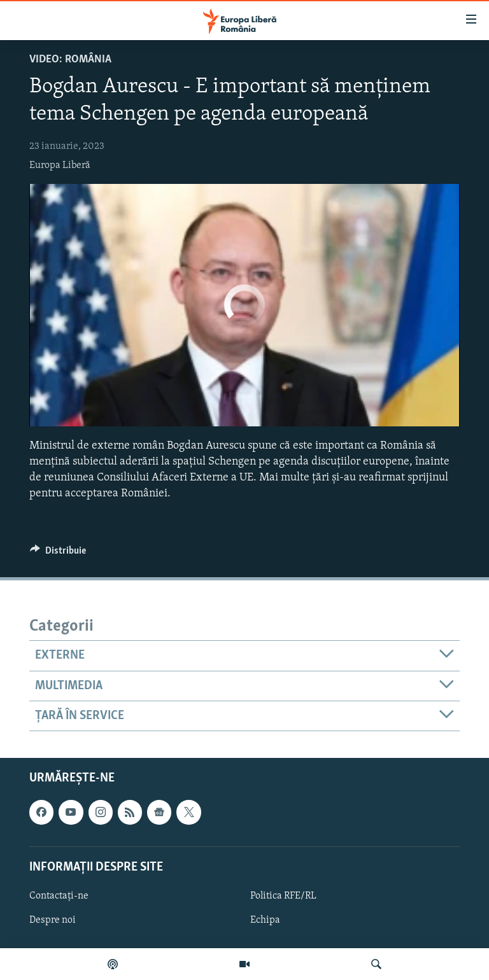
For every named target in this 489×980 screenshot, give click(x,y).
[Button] (58, 554)
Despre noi (53, 920)
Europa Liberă (60, 165)
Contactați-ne (59, 896)
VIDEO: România (70, 59)
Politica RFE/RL (283, 896)
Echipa (265, 920)
